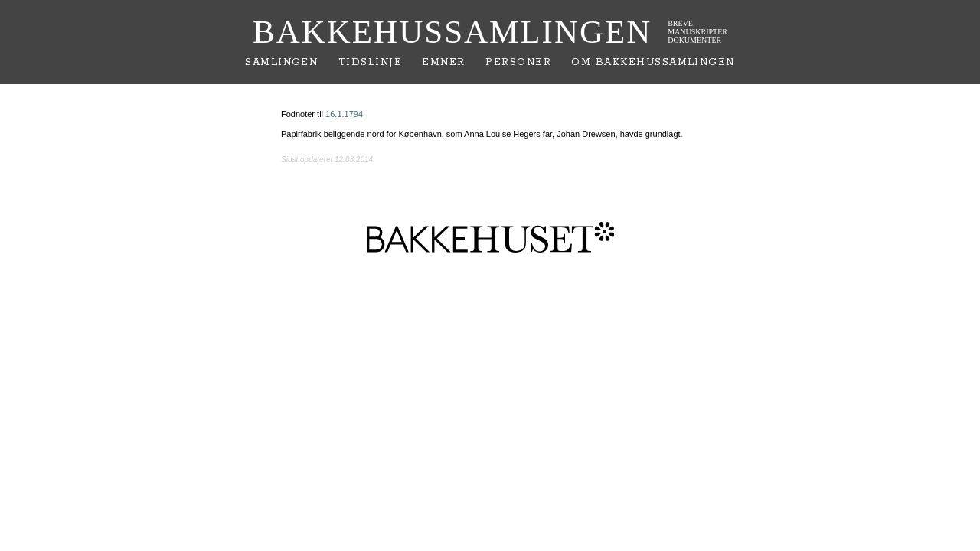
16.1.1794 (344, 114)
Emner (443, 62)
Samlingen (281, 62)
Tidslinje (370, 62)
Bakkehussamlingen (452, 32)
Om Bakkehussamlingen (653, 62)
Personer (518, 62)
